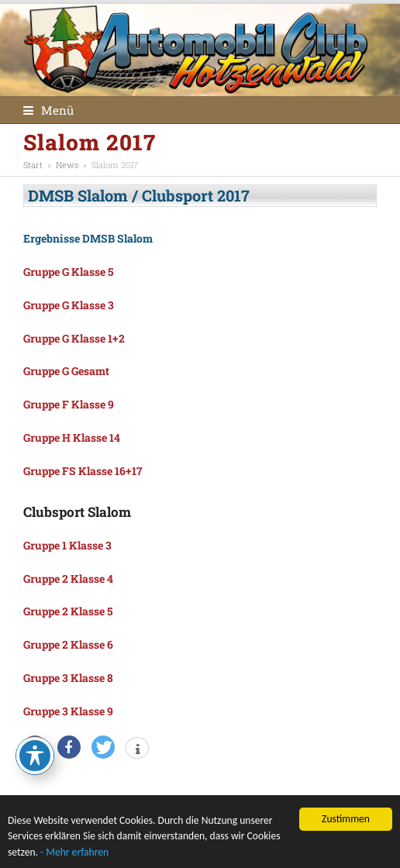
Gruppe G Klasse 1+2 (74, 338)
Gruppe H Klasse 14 (72, 437)
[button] (48, 110)
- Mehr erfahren (74, 853)
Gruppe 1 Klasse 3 (67, 545)
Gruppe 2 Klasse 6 (68, 644)
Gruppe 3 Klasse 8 (68, 678)
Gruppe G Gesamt (66, 371)
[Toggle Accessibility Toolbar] (35, 756)
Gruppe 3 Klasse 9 (68, 711)
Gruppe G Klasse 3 (69, 305)
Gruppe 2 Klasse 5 (68, 611)
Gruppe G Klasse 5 (68, 272)
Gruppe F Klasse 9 (69, 404)
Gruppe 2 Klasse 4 (68, 579)
